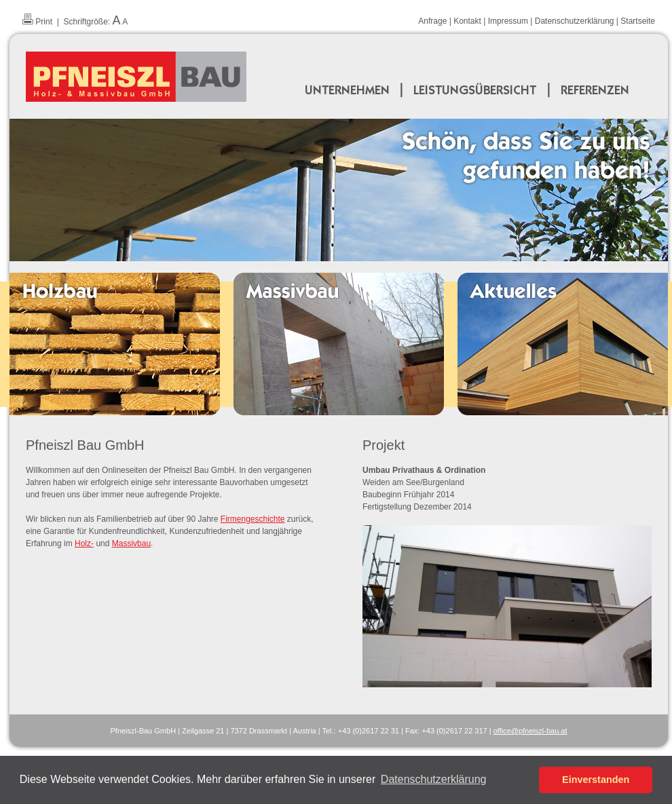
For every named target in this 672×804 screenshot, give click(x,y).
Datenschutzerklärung (575, 21)
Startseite (638, 21)
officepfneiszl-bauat (530, 731)
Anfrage (432, 21)
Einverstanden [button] (596, 780)
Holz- (84, 543)
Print (44, 22)
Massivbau (131, 543)
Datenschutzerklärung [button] (434, 779)
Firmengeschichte (253, 519)
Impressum (508, 21)
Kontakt (467, 21)
